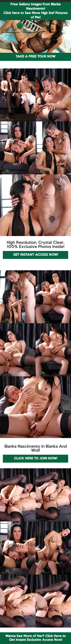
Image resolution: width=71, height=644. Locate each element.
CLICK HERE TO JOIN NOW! (36, 459)
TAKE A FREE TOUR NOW (36, 57)
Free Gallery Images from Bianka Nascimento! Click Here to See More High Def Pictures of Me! (35, 11)
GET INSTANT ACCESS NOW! (35, 255)
